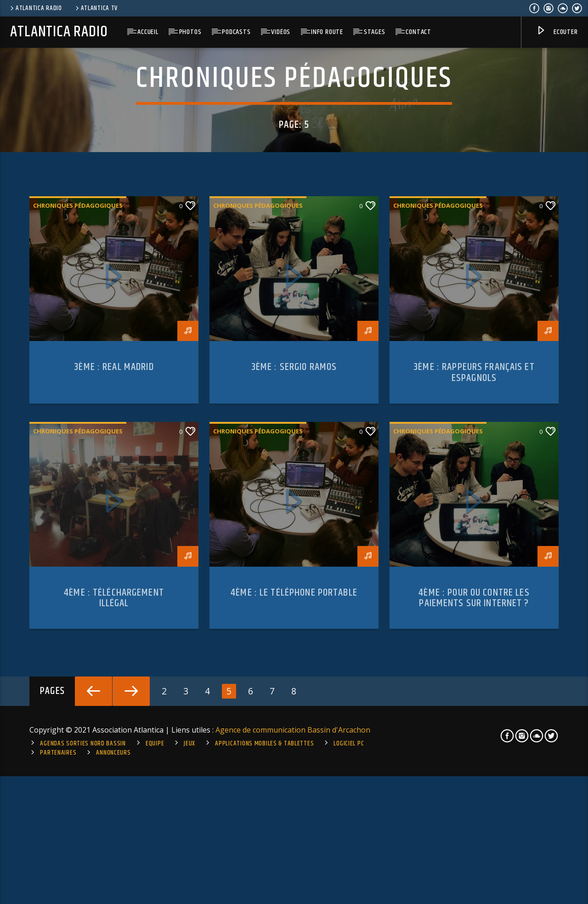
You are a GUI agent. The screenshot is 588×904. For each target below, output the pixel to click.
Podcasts (236, 32)
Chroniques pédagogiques (78, 426)
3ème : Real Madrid (114, 587)
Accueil (148, 32)
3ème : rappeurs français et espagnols (474, 593)
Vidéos (281, 32)
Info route (327, 32)
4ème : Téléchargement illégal (114, 818)
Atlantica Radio (35, 8)
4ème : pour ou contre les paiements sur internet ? (474, 818)
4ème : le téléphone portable (294, 812)
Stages (375, 32)
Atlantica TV (96, 8)
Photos (190, 32)
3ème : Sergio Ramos (294, 587)
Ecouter (557, 32)
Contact (418, 32)
